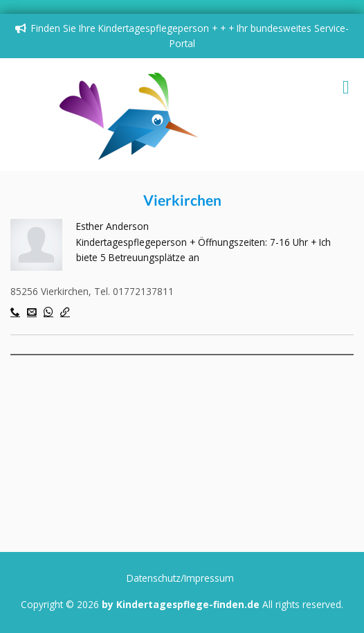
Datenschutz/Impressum (180, 578)
